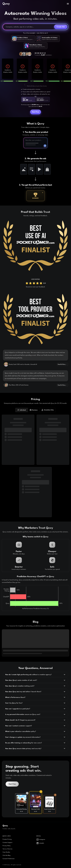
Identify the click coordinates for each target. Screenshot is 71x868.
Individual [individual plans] (22, 410)
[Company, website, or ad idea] (29, 27)
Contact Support (7, 842)
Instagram (41, 840)
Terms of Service (7, 849)
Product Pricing (7, 839)
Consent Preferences (9, 859)
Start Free (36, 112)
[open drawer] (68, 4)
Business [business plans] (34, 410)
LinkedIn (40, 843)
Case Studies (6, 852)
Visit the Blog (6, 855)
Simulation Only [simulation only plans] (48, 410)
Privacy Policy (7, 846)
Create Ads (61, 27)
